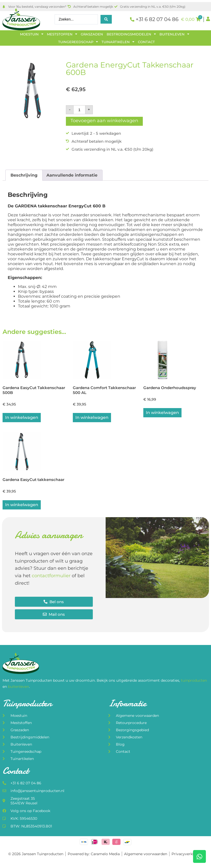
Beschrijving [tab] (24, 175)
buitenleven (18, 687)
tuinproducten (194, 681)
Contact (146, 42)
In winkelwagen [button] (22, 418)
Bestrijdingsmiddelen (131, 34)
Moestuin (32, 34)
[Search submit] (106, 19)
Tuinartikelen (118, 42)
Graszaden (92, 34)
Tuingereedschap (78, 42)
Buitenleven (174, 34)
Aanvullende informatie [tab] (72, 175)
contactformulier (51, 576)
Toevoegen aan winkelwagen (104, 121)
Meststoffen (62, 34)
